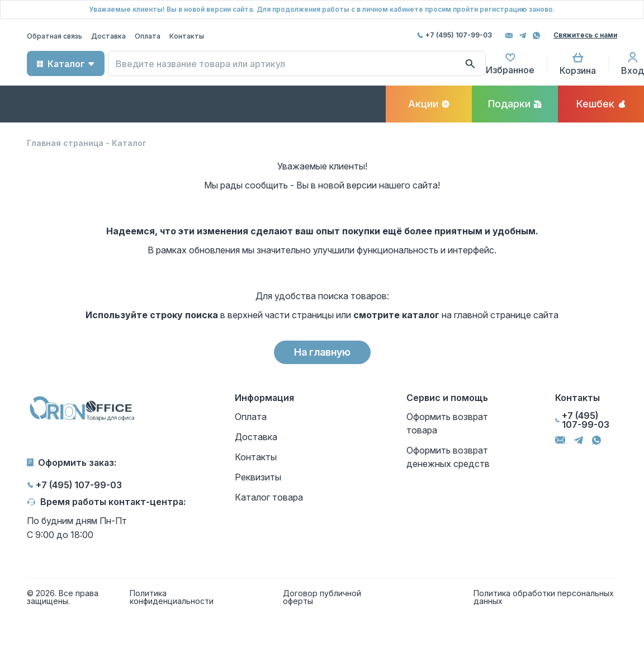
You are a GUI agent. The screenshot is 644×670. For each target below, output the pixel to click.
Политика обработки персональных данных (544, 597)
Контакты (187, 36)
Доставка (108, 36)
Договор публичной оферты (322, 597)
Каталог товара (269, 497)
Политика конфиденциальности (172, 597)
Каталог (66, 64)
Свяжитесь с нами (585, 35)
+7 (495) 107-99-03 (459, 35)
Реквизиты (258, 477)
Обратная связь (55, 36)
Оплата (148, 36)
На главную (322, 352)
